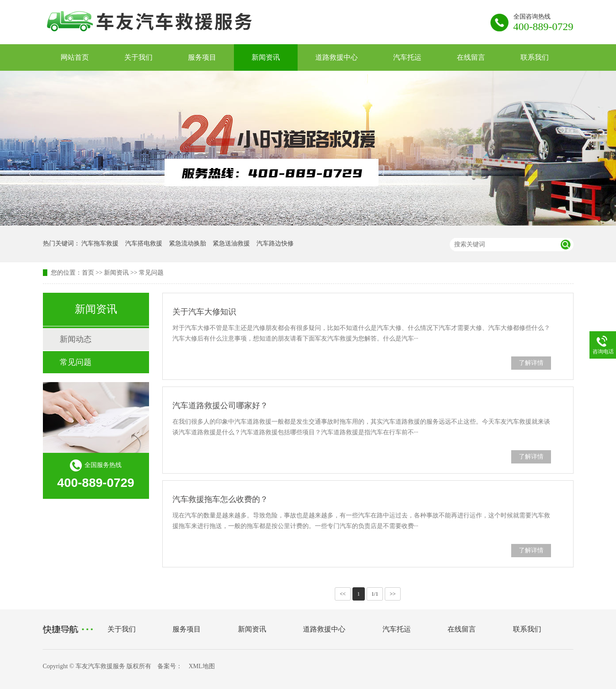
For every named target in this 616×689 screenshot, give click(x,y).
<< (343, 594)
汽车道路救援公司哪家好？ (220, 406)
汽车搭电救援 (144, 243)
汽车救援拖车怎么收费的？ (220, 499)
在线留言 (471, 57)
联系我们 (535, 57)
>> (393, 594)
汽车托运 (407, 57)
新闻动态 (76, 339)
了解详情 (531, 363)
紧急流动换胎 (187, 243)
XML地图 (201, 666)
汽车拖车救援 (100, 243)
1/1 (375, 594)
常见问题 (151, 273)
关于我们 (138, 57)
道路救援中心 (337, 57)
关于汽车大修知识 (204, 312)
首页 (88, 273)
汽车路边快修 (275, 243)
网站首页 (75, 57)
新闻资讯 (266, 57)
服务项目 (202, 57)
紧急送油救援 (231, 243)
